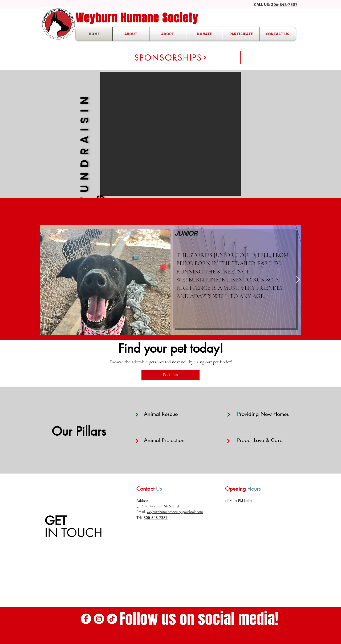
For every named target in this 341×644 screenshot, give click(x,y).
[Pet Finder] (170, 375)
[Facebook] (86, 619)
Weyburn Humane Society (137, 18)
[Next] (298, 280)
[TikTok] (112, 619)
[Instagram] (99, 619)
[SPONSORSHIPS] (170, 58)
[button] (170, 134)
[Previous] (43, 280)
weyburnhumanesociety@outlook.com (175, 512)
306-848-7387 (284, 4)
